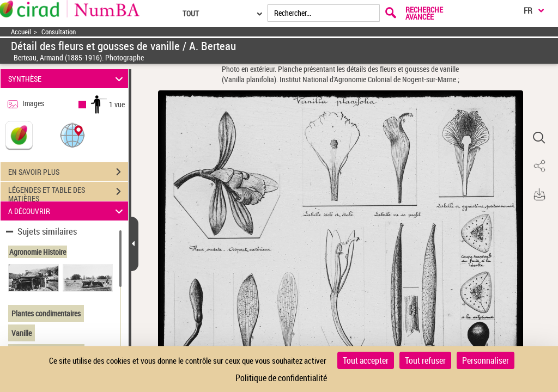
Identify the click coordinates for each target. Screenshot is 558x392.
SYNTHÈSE (67, 79)
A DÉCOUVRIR (67, 211)
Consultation (59, 32)
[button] (72, 135)
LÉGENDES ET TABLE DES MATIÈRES (68, 193)
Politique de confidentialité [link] (281, 378)
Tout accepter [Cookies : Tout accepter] (366, 360)
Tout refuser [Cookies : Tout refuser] (425, 360)
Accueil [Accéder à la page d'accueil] (21, 32)
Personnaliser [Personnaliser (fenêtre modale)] (486, 360)
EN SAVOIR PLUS (68, 172)
